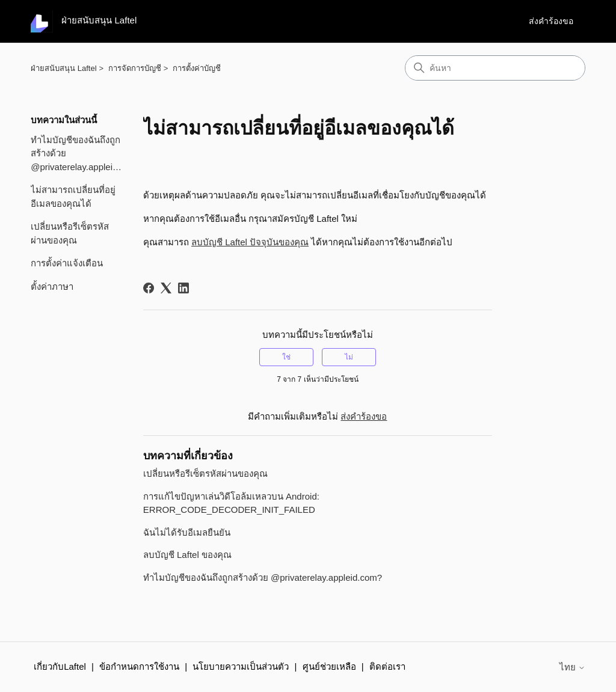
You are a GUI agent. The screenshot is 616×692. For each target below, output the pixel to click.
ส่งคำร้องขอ (551, 21)
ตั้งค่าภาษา (52, 286)
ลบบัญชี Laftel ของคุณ (187, 555)
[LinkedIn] (183, 288)
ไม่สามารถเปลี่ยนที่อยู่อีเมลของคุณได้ (73, 197)
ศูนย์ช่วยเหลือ (329, 666)
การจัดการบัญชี (135, 68)
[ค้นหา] (495, 68)
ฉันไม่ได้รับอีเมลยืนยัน (187, 532)
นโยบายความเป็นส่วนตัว (241, 666)
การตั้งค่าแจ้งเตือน (67, 263)
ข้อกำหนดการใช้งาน (139, 666)
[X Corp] (166, 288)
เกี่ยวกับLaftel (60, 666)
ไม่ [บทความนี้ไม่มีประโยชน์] (349, 357)
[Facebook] (149, 288)
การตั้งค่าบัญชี (197, 68)
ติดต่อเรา (387, 666)
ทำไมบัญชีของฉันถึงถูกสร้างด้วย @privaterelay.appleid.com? (78, 153)
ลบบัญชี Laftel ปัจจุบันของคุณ (250, 242)
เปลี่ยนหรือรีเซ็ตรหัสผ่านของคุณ (70, 233)
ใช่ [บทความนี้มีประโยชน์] (286, 357)
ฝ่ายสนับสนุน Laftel (63, 68)
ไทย (572, 667)
